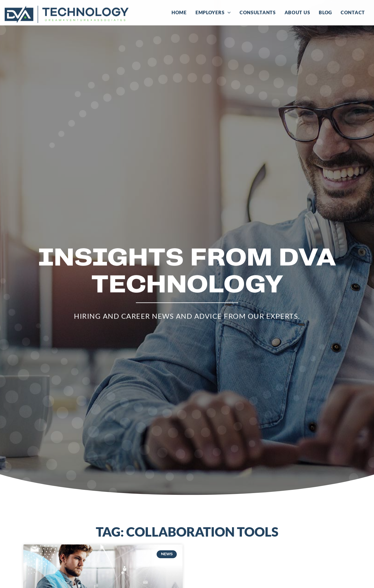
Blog (325, 12)
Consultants (258, 12)
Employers (213, 12)
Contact (353, 12)
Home (179, 12)
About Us (297, 12)
